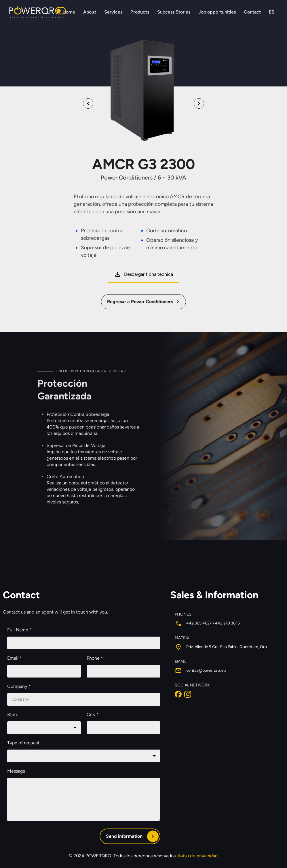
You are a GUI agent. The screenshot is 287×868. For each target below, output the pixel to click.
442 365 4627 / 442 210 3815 (213, 623)
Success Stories (174, 12)
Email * (15, 658)
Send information (124, 836)
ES (272, 12)
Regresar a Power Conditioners (140, 302)
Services (113, 12)
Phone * (95, 658)
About (90, 12)
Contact (252, 12)
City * (93, 715)
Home (69, 12)
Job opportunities (217, 12)
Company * (19, 687)
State (13, 715)
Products (140, 12)
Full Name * (19, 630)
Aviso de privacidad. (198, 856)
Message (16, 771)
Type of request (23, 743)
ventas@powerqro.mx (206, 671)
